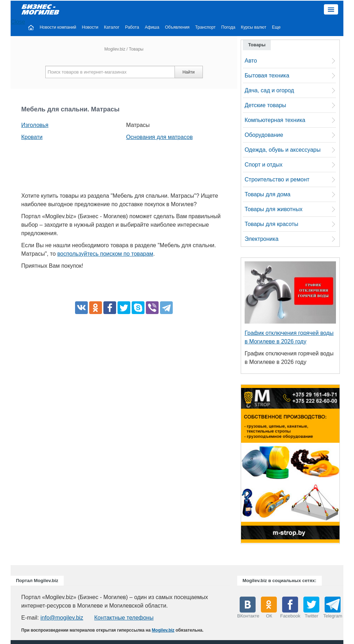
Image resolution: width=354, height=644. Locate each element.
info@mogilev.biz (62, 618)
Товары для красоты (272, 224)
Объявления (177, 27)
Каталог (112, 27)
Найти (188, 72)
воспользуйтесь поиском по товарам (105, 254)
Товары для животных (273, 209)
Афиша (152, 27)
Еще (276, 27)
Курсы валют (254, 27)
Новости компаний (58, 27)
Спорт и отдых (264, 165)
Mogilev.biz (115, 49)
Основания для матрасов (159, 137)
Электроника (262, 239)
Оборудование (264, 135)
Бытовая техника (267, 76)
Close (18, 22)
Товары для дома (267, 194)
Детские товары (265, 105)
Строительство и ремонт (277, 179)
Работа (132, 27)
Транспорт (205, 27)
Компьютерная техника (275, 120)
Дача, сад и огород (269, 90)
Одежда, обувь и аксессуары (282, 150)
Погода (228, 27)
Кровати (32, 137)
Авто (251, 61)
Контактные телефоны (124, 618)
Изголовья (35, 125)
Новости (90, 27)
